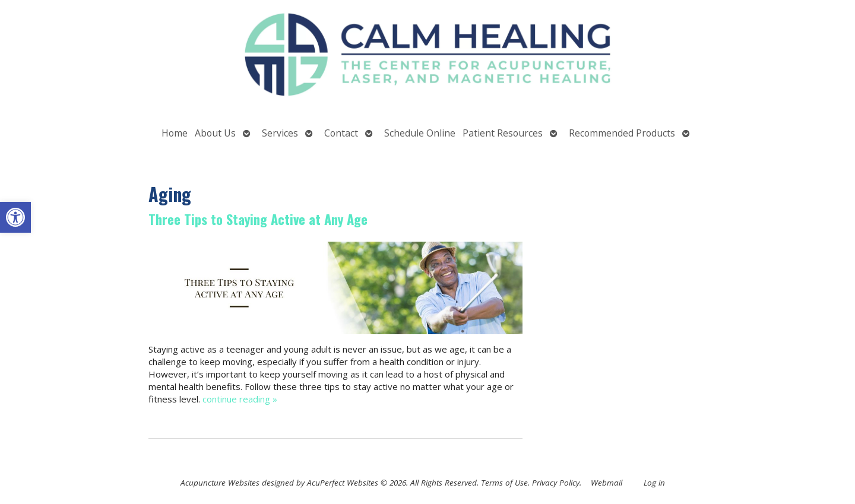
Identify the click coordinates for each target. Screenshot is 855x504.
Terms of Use (504, 483)
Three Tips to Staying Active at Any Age (258, 219)
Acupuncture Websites (220, 483)
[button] (15, 217)
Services (280, 133)
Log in (654, 483)
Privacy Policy (556, 483)
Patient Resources (503, 133)
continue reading (240, 399)
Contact (341, 133)
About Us (215, 133)
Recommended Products (622, 133)
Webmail (607, 483)
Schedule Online (420, 133)
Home (175, 133)
